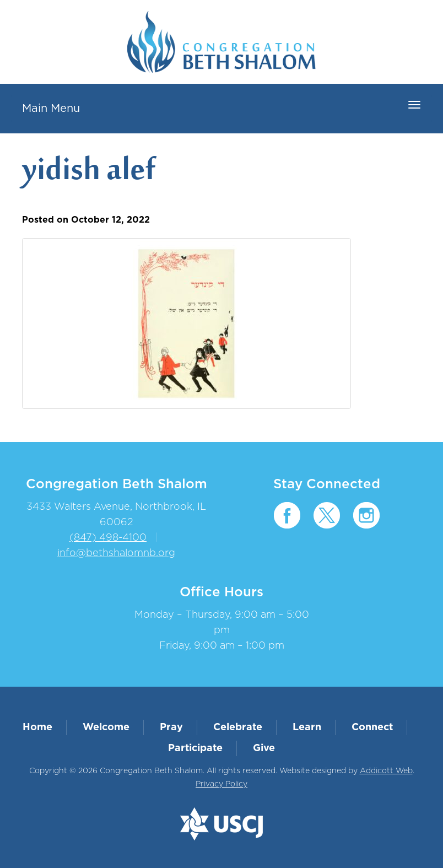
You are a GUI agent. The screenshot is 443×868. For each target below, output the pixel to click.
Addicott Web (386, 771)
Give (264, 748)
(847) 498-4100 (108, 538)
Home (37, 727)
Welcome (106, 727)
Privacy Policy (221, 784)
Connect (372, 727)
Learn (307, 727)
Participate (195, 748)
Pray (171, 727)
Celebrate (238, 727)
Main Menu (51, 109)
